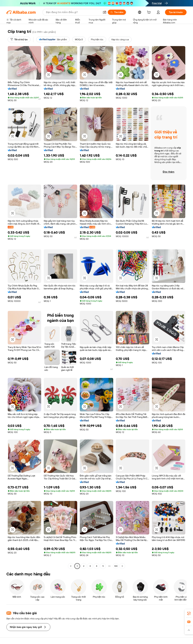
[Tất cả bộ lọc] (19, 39)
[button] (105, 12)
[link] (189, 613)
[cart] (149, 13)
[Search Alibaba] (73, 12)
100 (116, 566)
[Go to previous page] (71, 566)
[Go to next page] (122, 566)
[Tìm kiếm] (117, 12)
